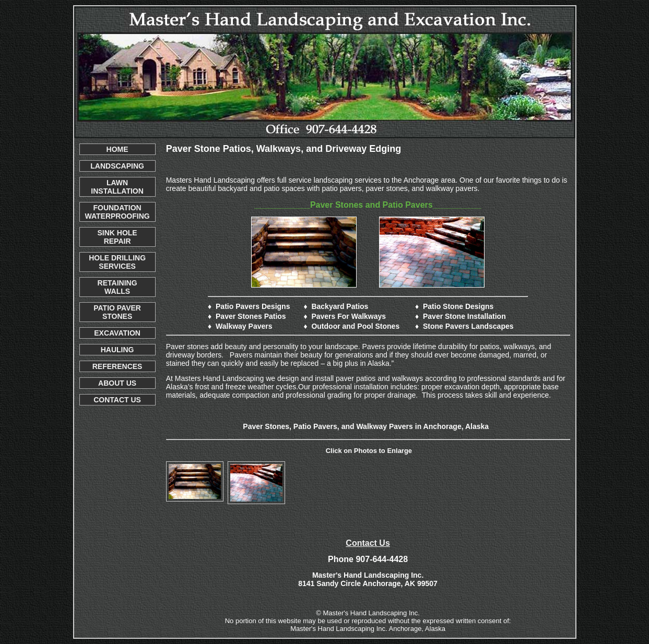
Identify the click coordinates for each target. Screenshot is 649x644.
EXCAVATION (117, 333)
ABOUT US (117, 383)
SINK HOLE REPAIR (117, 237)
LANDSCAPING (117, 166)
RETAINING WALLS (117, 287)
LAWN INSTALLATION (117, 187)
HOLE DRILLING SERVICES (117, 262)
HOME (117, 149)
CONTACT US (117, 400)
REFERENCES (117, 366)
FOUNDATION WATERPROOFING (117, 212)
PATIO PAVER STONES (117, 312)
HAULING (117, 350)
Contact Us (368, 543)
